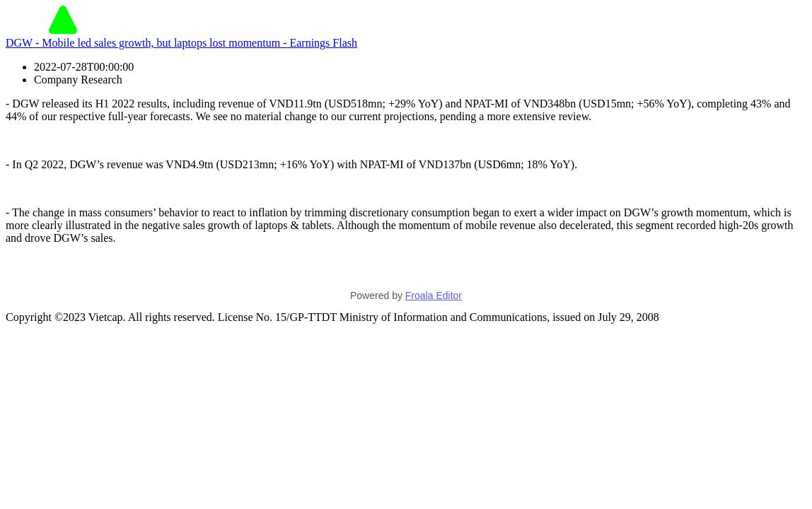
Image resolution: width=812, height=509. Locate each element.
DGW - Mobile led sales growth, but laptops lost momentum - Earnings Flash (181, 43)
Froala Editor (434, 296)
